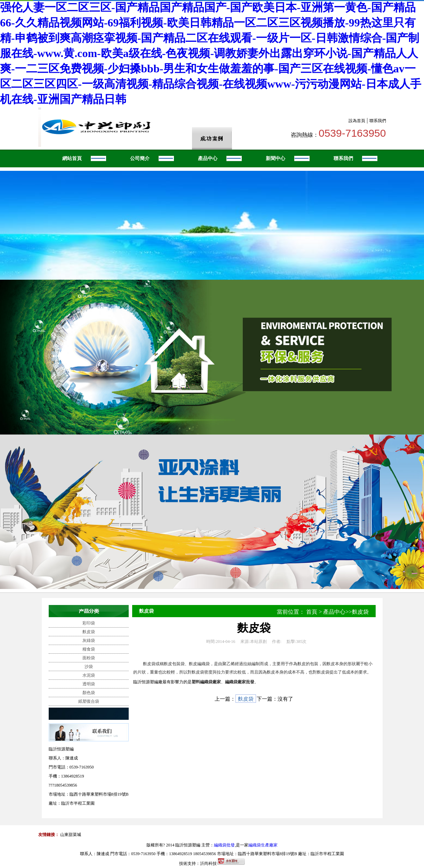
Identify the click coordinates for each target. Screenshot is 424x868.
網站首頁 (72, 158)
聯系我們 (378, 121)
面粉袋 (89, 658)
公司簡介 (140, 158)
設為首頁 (357, 121)
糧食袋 (89, 649)
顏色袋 (89, 693)
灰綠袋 (89, 640)
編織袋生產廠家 (263, 845)
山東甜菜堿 (71, 835)
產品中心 (208, 158)
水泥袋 (89, 675)
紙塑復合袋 (89, 701)
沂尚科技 (208, 863)
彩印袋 (89, 623)
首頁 (312, 612)
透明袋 (89, 684)
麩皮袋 (89, 632)
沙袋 (89, 667)
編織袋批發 (224, 845)
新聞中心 (275, 158)
